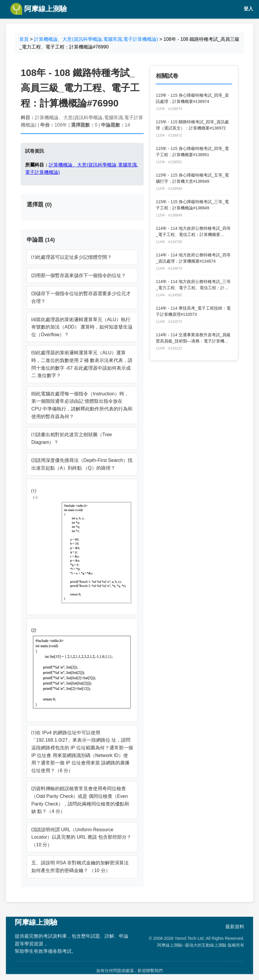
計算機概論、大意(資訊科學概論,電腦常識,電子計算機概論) (96, 39)
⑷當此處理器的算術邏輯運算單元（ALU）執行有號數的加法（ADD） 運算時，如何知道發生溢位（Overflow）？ (82, 327)
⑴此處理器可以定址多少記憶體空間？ (72, 257)
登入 (248, 9)
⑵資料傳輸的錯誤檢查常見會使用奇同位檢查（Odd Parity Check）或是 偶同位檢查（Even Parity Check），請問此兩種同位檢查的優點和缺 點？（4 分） (80, 800)
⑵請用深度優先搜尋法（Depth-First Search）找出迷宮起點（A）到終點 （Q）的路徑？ (82, 464)
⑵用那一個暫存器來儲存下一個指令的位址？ (79, 275)
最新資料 (235, 927)
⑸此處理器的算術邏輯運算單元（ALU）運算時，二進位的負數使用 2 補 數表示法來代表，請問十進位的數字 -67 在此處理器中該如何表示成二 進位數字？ (82, 364)
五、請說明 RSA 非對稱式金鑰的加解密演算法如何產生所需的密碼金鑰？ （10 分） (80, 867)
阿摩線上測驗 (39, 9)
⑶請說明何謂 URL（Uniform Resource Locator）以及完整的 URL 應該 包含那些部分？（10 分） (81, 837)
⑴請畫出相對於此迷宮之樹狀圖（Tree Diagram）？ (72, 438)
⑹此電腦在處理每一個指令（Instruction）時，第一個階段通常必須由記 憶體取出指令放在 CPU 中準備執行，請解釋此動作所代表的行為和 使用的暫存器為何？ (82, 405)
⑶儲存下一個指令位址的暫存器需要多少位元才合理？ (81, 297)
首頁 (24, 39)
